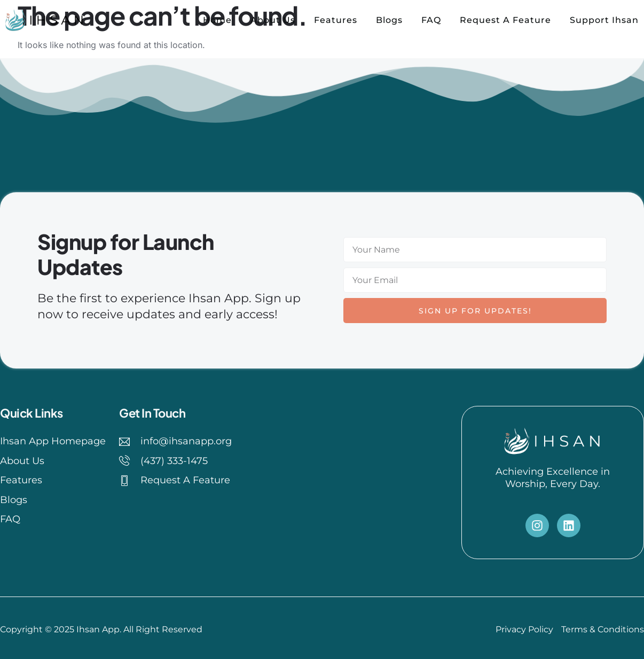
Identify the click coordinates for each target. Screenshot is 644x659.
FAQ (431, 20)
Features (336, 20)
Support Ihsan (604, 20)
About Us (273, 20)
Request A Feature (505, 20)
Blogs (389, 20)
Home (217, 20)
